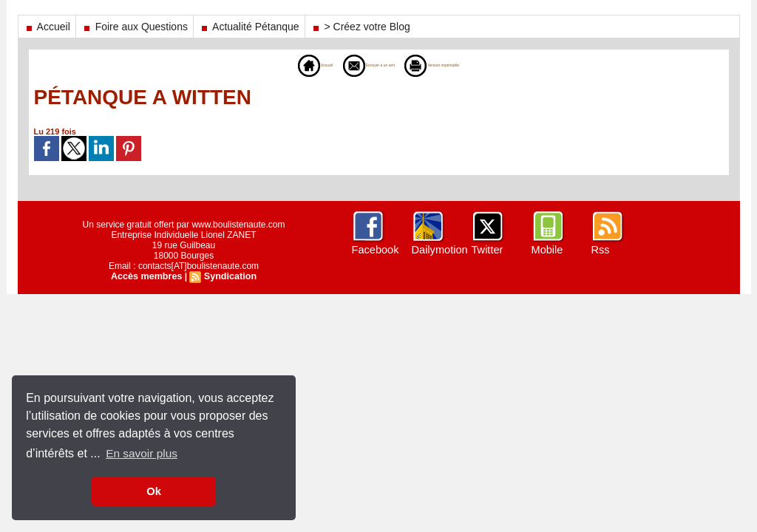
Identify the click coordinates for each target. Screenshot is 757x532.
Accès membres (148, 276)
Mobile (547, 250)
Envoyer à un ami (355, 65)
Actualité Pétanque (249, 27)
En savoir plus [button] (143, 453)
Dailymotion (439, 250)
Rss (600, 250)
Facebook (374, 250)
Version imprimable (462, 65)
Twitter (487, 250)
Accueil (47, 27)
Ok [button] (153, 491)
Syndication (228, 276)
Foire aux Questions (135, 27)
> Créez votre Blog (360, 27)
